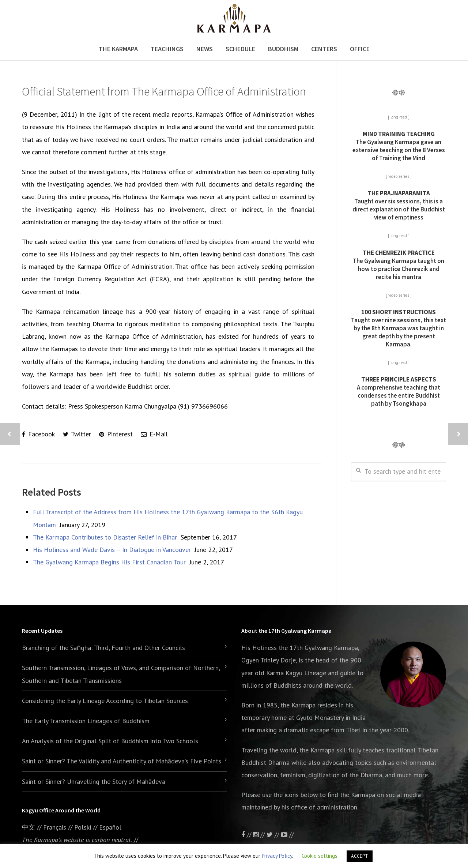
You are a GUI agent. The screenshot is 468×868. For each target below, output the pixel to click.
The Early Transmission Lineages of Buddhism (86, 721)
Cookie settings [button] (320, 856)
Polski (83, 827)
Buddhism (283, 49)
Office (360, 49)
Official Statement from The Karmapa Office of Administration (164, 91)
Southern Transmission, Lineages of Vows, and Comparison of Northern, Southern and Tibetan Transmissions (121, 674)
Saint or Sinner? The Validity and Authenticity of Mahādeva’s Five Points (122, 761)
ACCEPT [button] (360, 856)
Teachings (167, 49)
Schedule (240, 49)
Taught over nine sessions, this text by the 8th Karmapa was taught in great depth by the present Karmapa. (399, 328)
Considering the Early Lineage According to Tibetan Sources (105, 701)
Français (55, 827)
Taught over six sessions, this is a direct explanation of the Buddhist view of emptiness (399, 205)
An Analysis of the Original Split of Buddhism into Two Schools (110, 741)
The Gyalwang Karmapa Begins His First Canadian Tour (109, 562)
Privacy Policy (277, 856)
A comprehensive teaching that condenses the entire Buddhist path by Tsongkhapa (399, 391)
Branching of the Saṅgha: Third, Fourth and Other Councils (103, 648)
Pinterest (116, 434)
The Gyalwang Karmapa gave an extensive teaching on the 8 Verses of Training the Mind (399, 146)
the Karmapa (298, 705)
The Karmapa (118, 49)
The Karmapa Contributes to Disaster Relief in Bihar (105, 537)
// (274, 835)
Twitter (77, 434)
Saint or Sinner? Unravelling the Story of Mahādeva (94, 781)
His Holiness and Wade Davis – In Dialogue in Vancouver (112, 550)
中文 (29, 827)
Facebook (38, 434)
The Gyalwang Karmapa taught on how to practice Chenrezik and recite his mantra (399, 265)
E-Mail (154, 434)
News (205, 49)
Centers (324, 49)
